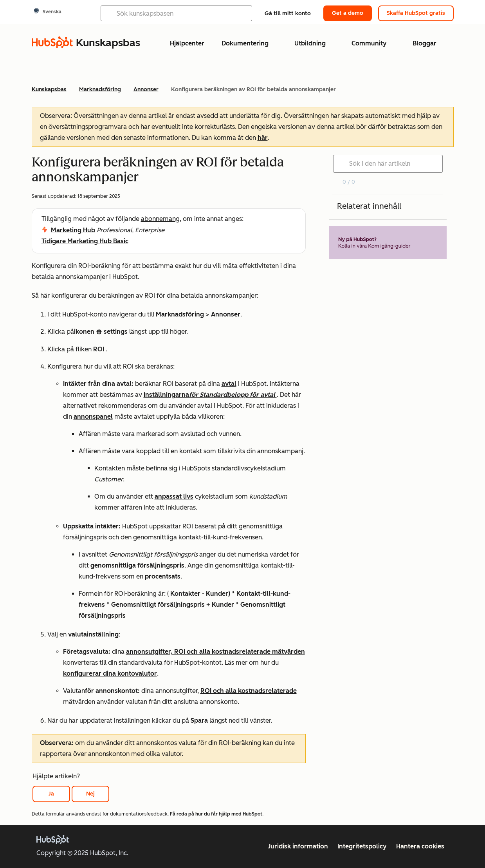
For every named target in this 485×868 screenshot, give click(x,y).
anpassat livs (174, 496)
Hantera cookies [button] (420, 846)
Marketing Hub (73, 230)
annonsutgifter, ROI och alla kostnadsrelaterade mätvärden (215, 652)
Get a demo (348, 13)
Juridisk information (298, 846)
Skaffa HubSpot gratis (416, 13)
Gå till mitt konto (288, 14)
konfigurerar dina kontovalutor (110, 674)
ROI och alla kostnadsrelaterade (249, 691)
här (263, 138)
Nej (90, 794)
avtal (229, 384)
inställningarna (210, 395)
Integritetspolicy (362, 846)
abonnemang (160, 219)
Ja (51, 794)
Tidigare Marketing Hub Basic (85, 241)
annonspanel (93, 417)
